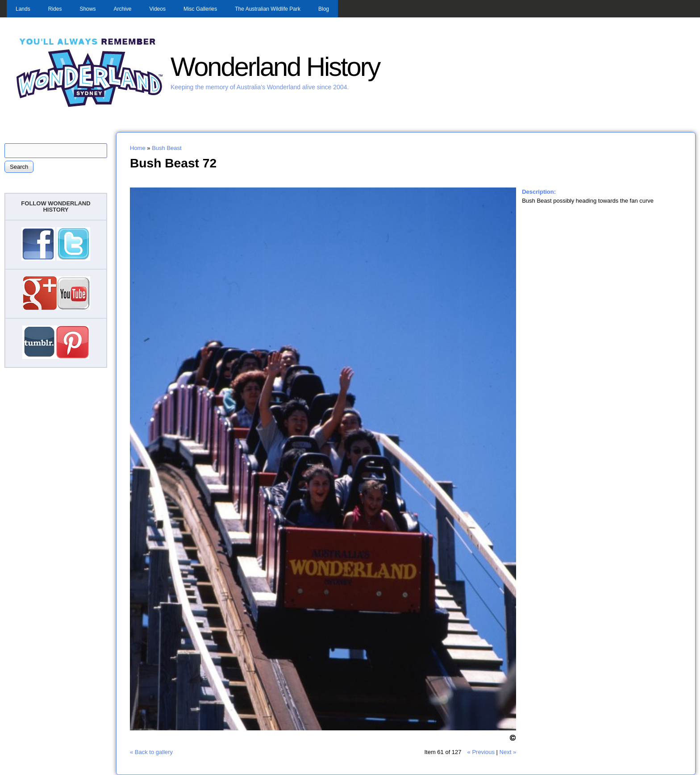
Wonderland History (275, 67)
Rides (55, 9)
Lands (23, 9)
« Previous (481, 752)
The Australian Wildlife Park (268, 9)
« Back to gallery (151, 752)
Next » (508, 752)
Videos (157, 9)
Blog (324, 9)
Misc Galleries (200, 9)
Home (138, 148)
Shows (87, 9)
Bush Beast (167, 148)
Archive (122, 9)
